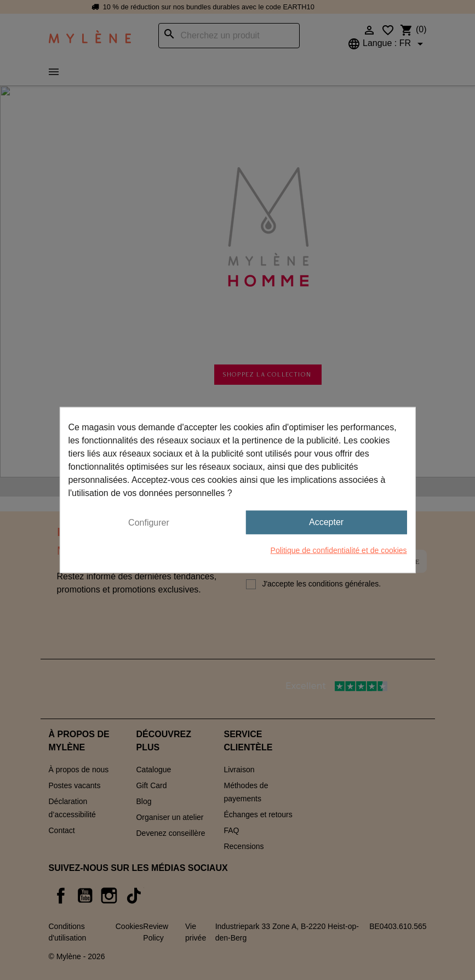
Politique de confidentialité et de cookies (339, 550)
